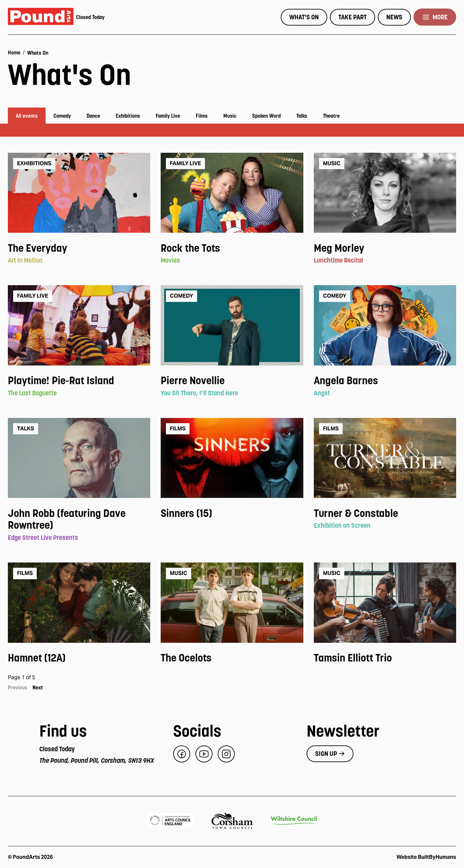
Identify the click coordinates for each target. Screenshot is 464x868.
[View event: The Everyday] (79, 248)
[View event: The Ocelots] (232, 658)
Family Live (168, 116)
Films (202, 116)
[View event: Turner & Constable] (385, 513)
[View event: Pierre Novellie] (232, 381)
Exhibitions (128, 116)
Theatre (331, 116)
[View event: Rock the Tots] (232, 248)
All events (27, 116)
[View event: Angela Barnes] (385, 381)
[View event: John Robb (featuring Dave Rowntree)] (79, 520)
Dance (93, 116)
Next (38, 687)
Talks (302, 116)
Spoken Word (266, 116)
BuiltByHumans (437, 857)
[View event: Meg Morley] (385, 248)
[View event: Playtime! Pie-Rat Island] (79, 381)
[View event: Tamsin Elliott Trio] (385, 658)
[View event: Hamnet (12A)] (79, 658)
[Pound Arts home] (41, 17)
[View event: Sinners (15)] (232, 513)
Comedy (62, 116)
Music (230, 116)
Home (14, 52)
